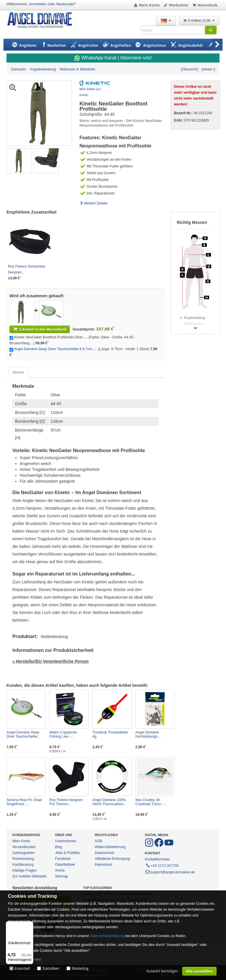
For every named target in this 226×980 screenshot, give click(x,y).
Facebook (63, 859)
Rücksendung (23, 859)
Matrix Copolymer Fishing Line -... (63, 734)
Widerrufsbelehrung (110, 847)
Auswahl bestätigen (162, 971)
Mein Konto (147, 5)
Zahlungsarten (24, 853)
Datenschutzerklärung (107, 936)
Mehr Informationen (24, 959)
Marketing (80, 968)
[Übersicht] (189, 69)
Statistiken (51, 968)
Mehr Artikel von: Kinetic (90, 92)
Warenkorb (205, 5)
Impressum (103, 865)
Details (18, 372)
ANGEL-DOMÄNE (43, 20)
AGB (98, 841)
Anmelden (38, 4)
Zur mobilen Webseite (30, 876)
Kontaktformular (157, 859)
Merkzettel (176, 5)
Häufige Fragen (25, 870)
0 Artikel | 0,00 (199, 21)
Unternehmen (66, 841)
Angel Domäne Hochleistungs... (148, 734)
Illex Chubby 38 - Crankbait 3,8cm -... (151, 802)
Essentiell (22, 968)
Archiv (60, 870)
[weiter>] (208, 69)
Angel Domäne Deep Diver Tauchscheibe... (23, 734)
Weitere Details (94, 203)
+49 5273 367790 (162, 865)
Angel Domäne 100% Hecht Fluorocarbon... (109, 802)
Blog (59, 847)
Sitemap (62, 876)
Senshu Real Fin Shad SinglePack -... (24, 802)
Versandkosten (24, 847)
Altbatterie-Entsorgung (112, 859)
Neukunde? (66, 4)
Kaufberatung (23, 865)
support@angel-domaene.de (170, 872)
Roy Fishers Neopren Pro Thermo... (66, 802)
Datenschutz (105, 853)
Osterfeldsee (65, 865)
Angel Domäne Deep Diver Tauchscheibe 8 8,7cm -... (56, 349)
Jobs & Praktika (67, 853)
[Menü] (30, 925)
